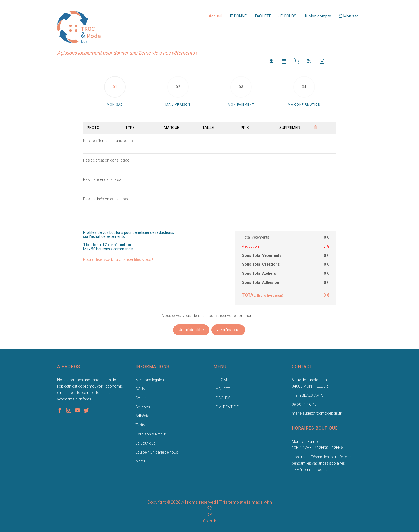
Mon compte (317, 16)
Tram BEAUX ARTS (308, 395)
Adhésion (143, 416)
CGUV (140, 389)
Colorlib (210, 521)
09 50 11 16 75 (304, 404)
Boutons (143, 407)
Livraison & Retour (151, 434)
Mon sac (348, 16)
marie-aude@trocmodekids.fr (317, 413)
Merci (140, 461)
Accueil (215, 16)
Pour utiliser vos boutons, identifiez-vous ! (118, 259)
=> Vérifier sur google (310, 470)
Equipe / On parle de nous (157, 452)
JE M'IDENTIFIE (226, 407)
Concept (143, 398)
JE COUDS (287, 16)
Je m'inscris (228, 330)
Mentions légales (150, 380)
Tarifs (140, 425)
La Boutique (145, 443)
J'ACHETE (263, 16)
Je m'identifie (191, 330)
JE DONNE (238, 16)
